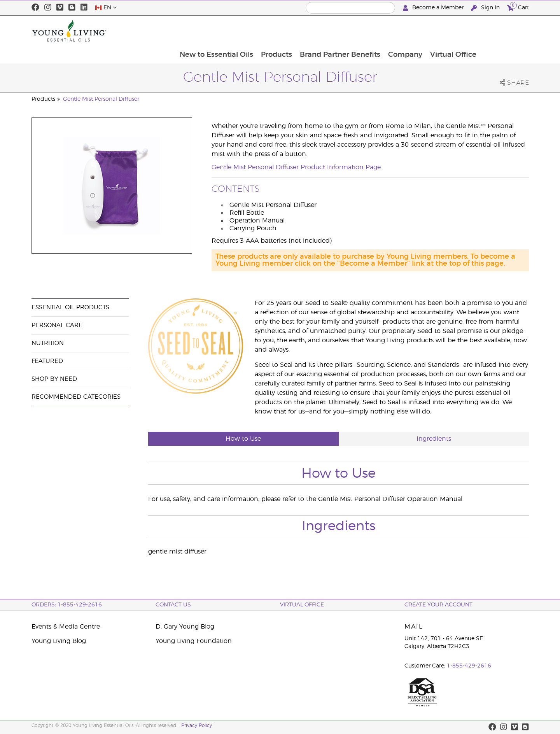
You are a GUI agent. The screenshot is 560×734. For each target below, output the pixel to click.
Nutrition (48, 343)
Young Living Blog (59, 641)
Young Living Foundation (194, 641)
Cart (518, 7)
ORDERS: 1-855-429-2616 (67, 605)
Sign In (486, 8)
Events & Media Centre (66, 627)
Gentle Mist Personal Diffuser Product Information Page (296, 167)
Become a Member (434, 8)
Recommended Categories (76, 397)
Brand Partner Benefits (387, 31)
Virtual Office (501, 31)
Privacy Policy (197, 725)
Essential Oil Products (70, 307)
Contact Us (173, 605)
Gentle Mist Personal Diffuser (101, 99)
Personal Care (57, 325)
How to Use (243, 439)
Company (453, 31)
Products (322, 31)
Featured (47, 361)
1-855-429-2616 (469, 666)
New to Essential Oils (262, 31)
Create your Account (438, 605)
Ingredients (434, 439)
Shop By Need (54, 379)
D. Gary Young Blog (185, 627)
